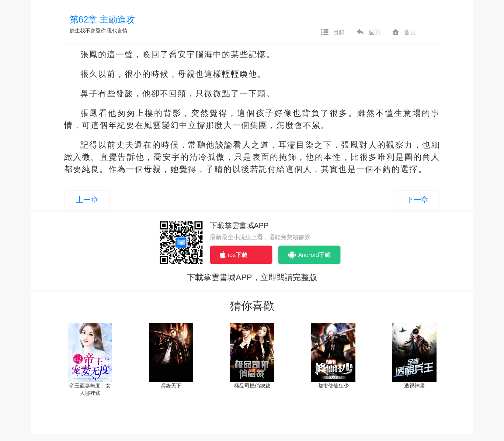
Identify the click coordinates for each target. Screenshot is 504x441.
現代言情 (117, 31)
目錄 (333, 32)
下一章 (417, 200)
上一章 (87, 200)
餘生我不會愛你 (88, 31)
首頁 (403, 32)
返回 (368, 32)
